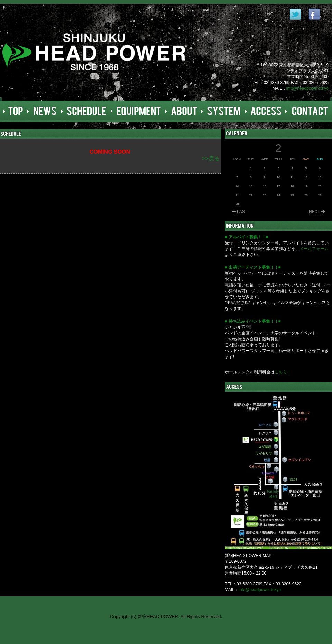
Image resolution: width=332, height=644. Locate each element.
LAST (242, 212)
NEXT (314, 212)
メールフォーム (314, 249)
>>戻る (211, 158)
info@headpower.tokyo (307, 88)
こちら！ (283, 372)
